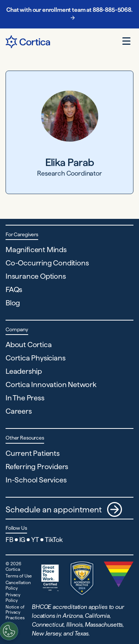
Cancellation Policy (18, 585)
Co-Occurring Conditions (47, 263)
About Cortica (29, 345)
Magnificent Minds (36, 250)
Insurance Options (36, 276)
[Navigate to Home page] (28, 42)
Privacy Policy (13, 597)
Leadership (24, 371)
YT (35, 540)
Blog (13, 303)
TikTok (54, 540)
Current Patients (33, 453)
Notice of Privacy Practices (15, 612)
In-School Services (36, 480)
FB (9, 540)
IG (22, 540)
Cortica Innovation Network (51, 384)
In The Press (25, 398)
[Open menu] (126, 41)
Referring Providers (37, 467)
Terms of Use (19, 576)
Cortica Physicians (35, 358)
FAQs (14, 289)
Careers (19, 411)
